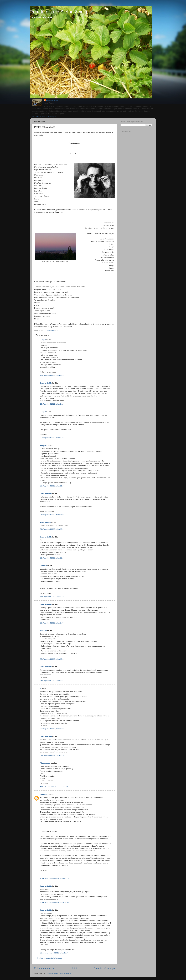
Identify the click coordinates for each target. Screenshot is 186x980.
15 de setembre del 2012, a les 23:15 (54, 878)
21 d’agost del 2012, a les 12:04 (52, 529)
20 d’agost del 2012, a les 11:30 (52, 486)
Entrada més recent (45, 968)
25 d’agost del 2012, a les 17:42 (52, 681)
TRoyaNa (44, 446)
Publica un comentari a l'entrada (50, 958)
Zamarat (43, 631)
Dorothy (43, 566)
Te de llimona (45, 523)
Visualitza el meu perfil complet (44, 117)
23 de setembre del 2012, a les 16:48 (54, 902)
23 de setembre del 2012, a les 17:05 (54, 953)
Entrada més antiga (104, 968)
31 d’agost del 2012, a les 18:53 (52, 755)
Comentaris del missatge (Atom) (58, 973)
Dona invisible (52, 100)
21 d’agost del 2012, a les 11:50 (52, 515)
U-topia (43, 340)
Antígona (44, 794)
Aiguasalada (45, 763)
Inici (75, 968)
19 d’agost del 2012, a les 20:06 (52, 375)
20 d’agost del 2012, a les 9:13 (52, 404)
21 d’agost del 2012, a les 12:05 (52, 558)
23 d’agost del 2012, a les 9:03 (52, 623)
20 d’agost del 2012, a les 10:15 (52, 438)
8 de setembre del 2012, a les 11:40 (54, 786)
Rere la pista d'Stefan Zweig (58, 12)
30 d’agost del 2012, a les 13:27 (52, 729)
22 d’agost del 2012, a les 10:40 (52, 597)
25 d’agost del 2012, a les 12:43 (52, 659)
